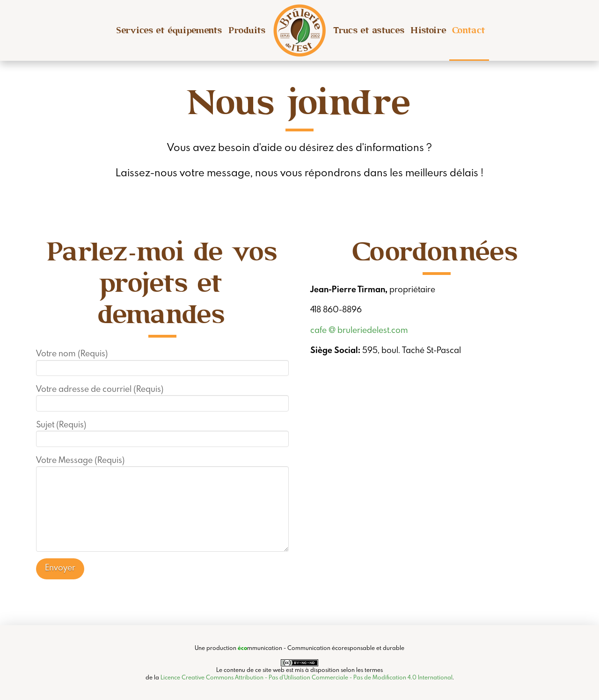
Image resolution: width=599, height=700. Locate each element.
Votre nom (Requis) (163, 361)
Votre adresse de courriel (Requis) (163, 397)
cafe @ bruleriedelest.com (359, 330)
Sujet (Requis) (163, 432)
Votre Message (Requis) (163, 466)
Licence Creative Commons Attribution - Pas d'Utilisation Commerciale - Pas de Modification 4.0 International (307, 677)
